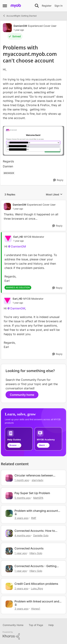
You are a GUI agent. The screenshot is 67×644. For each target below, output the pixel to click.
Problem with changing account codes (36, 511)
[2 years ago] (21, 588)
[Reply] (58, 180)
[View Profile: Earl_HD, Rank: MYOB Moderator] (8, 239)
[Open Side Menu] (5, 6)
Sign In (59, 6)
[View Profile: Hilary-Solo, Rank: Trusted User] (9, 551)
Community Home (13, 625)
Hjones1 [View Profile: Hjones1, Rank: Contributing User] (36, 608)
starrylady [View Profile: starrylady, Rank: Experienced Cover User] (38, 480)
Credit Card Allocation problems (36, 584)
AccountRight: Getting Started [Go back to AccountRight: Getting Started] (20, 16)
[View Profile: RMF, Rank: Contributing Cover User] (9, 513)
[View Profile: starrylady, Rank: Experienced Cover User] (9, 478)
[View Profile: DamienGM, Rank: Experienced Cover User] (7, 28)
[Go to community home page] (16, 6)
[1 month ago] (22, 480)
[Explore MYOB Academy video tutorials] (48, 439)
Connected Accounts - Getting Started (35, 566)
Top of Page (36, 625)
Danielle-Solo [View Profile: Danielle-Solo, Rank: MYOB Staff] (41, 535)
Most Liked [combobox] (54, 195)
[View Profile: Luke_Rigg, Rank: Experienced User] (9, 586)
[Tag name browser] (9, 173)
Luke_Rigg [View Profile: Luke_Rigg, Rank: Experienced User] (37, 588)
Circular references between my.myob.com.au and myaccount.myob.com (34, 475)
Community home (22, 395)
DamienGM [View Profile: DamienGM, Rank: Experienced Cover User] (20, 26)
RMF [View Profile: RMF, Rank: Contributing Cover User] (34, 518)
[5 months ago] (23, 498)
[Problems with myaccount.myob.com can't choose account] (34, 209)
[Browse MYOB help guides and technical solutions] (19, 439)
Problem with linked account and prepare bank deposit (37, 601)
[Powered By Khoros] (33, 635)
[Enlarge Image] (33, 141)
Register (47, 6)
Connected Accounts (29, 548)
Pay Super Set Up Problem (32, 493)
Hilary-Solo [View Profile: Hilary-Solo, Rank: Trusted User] (36, 553)
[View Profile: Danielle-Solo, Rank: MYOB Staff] (9, 533)
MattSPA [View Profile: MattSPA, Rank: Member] (38, 498)
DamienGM (18, 246)
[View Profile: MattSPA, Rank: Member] (9, 496)
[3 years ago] (21, 518)
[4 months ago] (23, 535)
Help (51, 625)
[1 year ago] (21, 553)
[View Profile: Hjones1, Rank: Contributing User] (9, 604)
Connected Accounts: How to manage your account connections (35, 531)
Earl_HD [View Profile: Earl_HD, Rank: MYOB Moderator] (18, 237)
